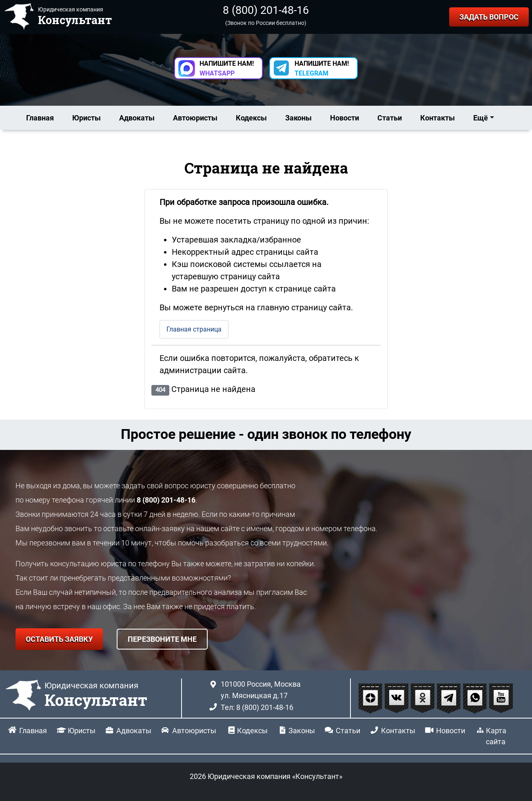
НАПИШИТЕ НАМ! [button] (227, 68)
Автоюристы (195, 118)
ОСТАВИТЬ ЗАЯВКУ (59, 639)
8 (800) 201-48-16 (266, 10)
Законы (298, 118)
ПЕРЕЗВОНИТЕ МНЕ (162, 639)
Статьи (390, 118)
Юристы (86, 118)
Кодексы (251, 118)
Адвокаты (137, 118)
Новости (345, 118)
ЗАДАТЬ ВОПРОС (489, 17)
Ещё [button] (481, 118)
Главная (40, 118)
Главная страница (194, 329)
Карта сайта (496, 736)
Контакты (438, 118)
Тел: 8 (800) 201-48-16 (257, 707)
